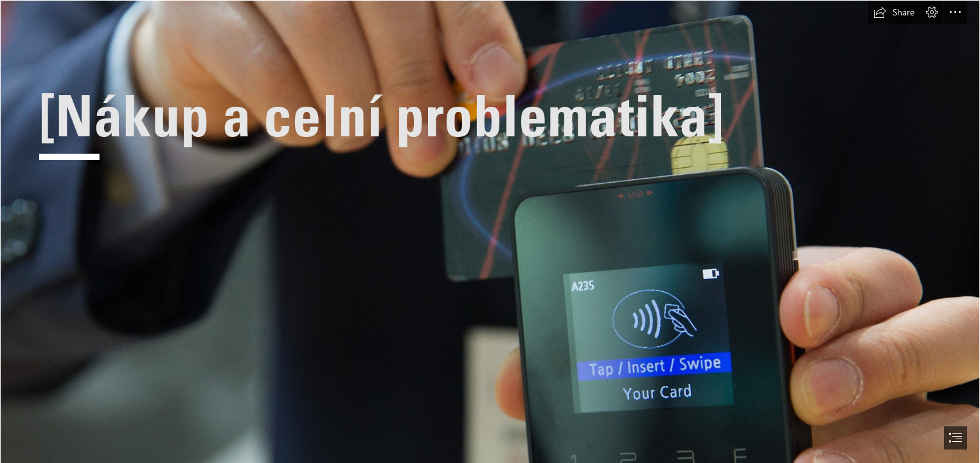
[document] (490, 232)
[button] (894, 12)
